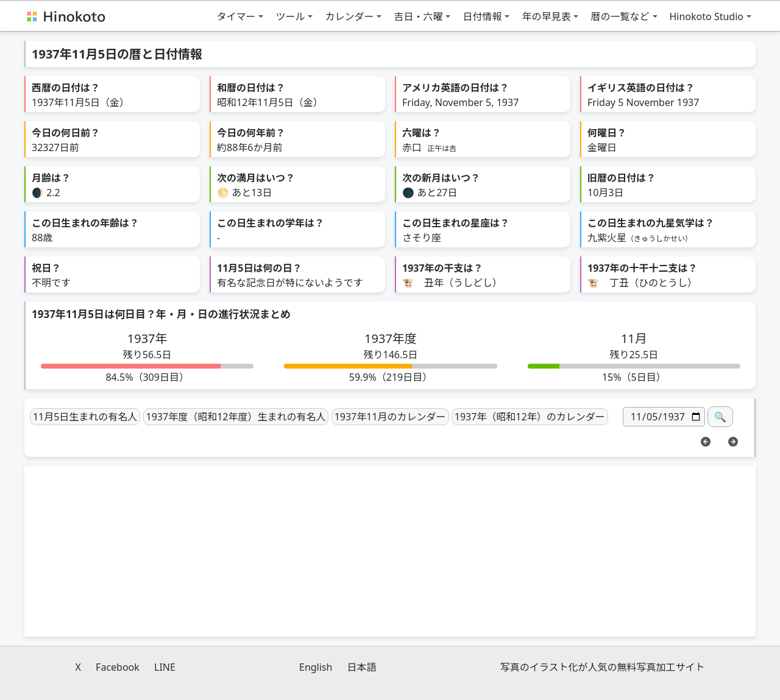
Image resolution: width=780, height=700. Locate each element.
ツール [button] (290, 16)
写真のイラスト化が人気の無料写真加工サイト (603, 667)
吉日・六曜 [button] (418, 16)
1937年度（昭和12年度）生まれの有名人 (236, 417)
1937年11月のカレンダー (390, 417)
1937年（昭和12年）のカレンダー (530, 417)
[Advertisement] (390, 551)
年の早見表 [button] (546, 16)
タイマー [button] (236, 16)
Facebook (118, 667)
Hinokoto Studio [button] (707, 16)
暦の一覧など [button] (620, 16)
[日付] (664, 417)
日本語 (362, 667)
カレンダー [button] (349, 16)
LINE (165, 667)
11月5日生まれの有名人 (85, 417)
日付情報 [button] (482, 16)
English (316, 667)
